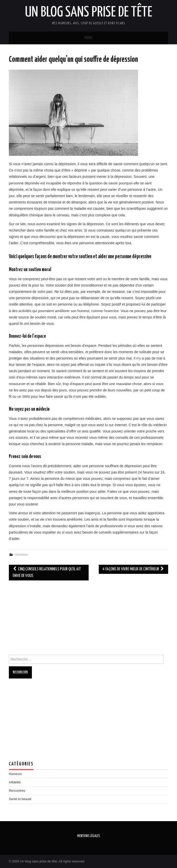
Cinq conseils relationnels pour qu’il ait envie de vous (47, 572)
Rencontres (17, 791)
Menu (89, 38)
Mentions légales (89, 836)
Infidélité (15, 782)
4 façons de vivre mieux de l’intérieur (133, 569)
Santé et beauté (20, 799)
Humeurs (21, 555)
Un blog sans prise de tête (88, 12)
